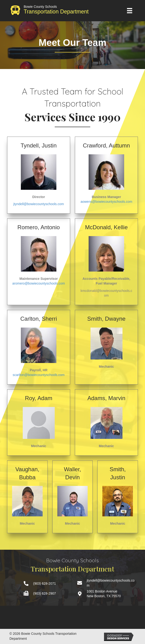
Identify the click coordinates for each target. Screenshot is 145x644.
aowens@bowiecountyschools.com (106, 202)
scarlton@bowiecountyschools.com (39, 375)
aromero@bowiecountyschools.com (39, 283)
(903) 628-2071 (45, 583)
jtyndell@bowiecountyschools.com (39, 204)
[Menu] (130, 11)
